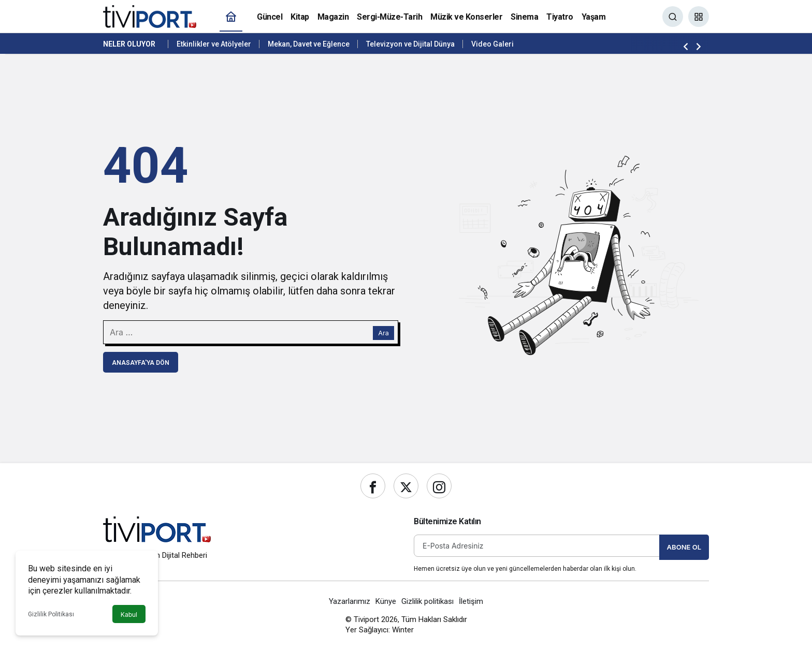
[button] (699, 17)
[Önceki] (686, 46)
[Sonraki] (699, 46)
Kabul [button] (129, 615)
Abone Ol (684, 547)
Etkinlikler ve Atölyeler (214, 44)
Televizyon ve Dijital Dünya (410, 44)
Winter (403, 630)
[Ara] (673, 17)
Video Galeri (492, 44)
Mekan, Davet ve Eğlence (309, 44)
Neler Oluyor (129, 44)
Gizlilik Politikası (51, 614)
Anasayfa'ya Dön (141, 363)
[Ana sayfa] (231, 17)
